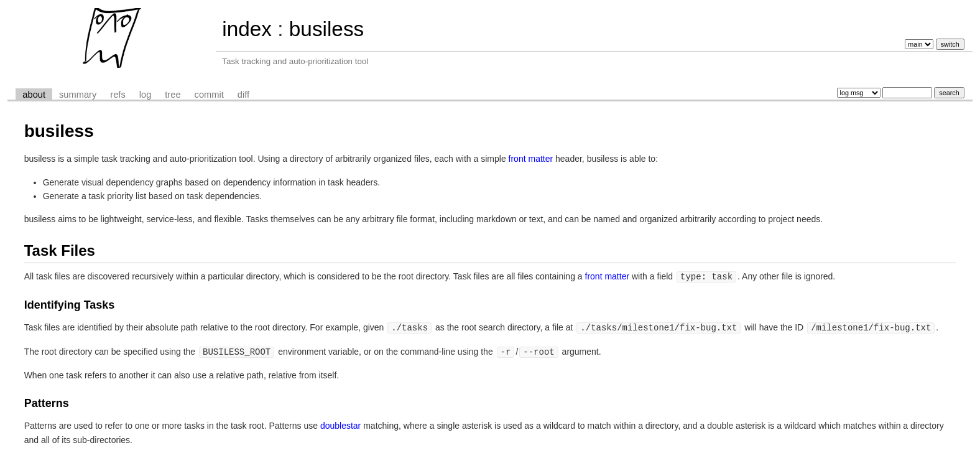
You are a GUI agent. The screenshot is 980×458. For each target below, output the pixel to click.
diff (243, 95)
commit (209, 95)
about (34, 95)
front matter (531, 159)
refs (118, 95)
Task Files (60, 250)
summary (78, 95)
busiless (326, 29)
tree (173, 95)
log (146, 95)
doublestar (340, 424)
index (247, 29)
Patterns (47, 401)
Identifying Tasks (70, 304)
